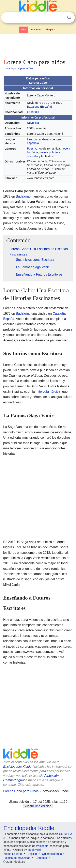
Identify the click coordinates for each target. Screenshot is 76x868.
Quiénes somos (52, 854)
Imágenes (36, 30)
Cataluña (59, 314)
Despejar (61, 18)
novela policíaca (50, 152)
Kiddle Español (13, 854)
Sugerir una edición (37, 806)
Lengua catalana (38, 139)
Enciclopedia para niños (18, 68)
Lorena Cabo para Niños (21, 791)
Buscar (69, 18)
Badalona (33, 107)
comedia (32, 156)
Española (33, 112)
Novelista (33, 123)
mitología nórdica (48, 392)
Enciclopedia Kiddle (17, 767)
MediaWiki (34, 850)
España (46, 107)
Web (23, 30)
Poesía (32, 149)
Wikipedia (42, 846)
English (51, 30)
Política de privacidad (17, 858)
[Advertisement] (38, 45)
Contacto (41, 858)
